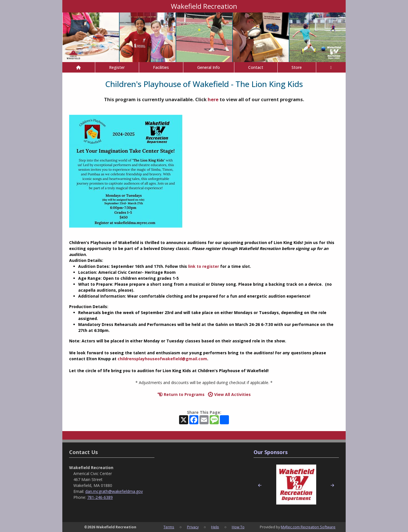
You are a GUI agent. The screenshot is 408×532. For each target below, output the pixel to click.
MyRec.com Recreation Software (308, 527)
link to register (204, 266)
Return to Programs (181, 394)
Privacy (193, 527)
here (213, 99)
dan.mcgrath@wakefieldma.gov (114, 491)
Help (215, 527)
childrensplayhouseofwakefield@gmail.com (162, 359)
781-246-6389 (100, 497)
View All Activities (229, 394)
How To (238, 527)
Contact (256, 67)
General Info (209, 67)
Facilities (161, 67)
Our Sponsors (271, 452)
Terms (169, 527)
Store (297, 67)
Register (117, 67)
